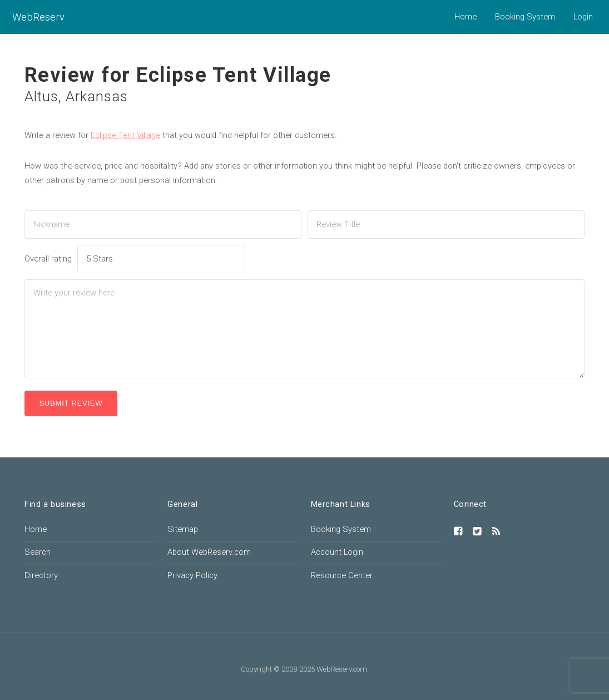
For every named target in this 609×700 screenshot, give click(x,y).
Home (466, 17)
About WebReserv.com (209, 552)
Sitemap (183, 529)
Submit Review (71, 403)
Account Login (337, 552)
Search (38, 552)
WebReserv (38, 17)
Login (583, 17)
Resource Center (342, 575)
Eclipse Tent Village (125, 135)
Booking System (525, 17)
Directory (41, 575)
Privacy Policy (192, 575)
